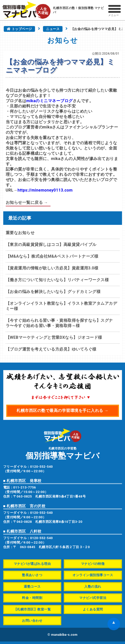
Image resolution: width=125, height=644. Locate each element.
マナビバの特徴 (93, 564)
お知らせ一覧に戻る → (27, 202)
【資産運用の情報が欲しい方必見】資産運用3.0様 (52, 268)
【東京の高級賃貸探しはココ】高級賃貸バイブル (51, 245)
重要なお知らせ (20, 233)
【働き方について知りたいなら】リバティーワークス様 (57, 280)
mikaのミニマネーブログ (49, 101)
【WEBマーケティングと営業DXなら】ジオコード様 (54, 337)
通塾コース (32, 587)
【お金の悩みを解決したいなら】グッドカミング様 (53, 292)
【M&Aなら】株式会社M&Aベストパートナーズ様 (52, 256)
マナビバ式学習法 (93, 598)
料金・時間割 (32, 598)
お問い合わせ (32, 621)
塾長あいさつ (32, 575)
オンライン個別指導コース (93, 575)
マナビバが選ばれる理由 (32, 564)
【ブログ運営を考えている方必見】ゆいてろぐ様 (51, 349)
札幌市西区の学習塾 (63, 453)
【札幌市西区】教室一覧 (32, 609)
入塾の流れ (93, 587)
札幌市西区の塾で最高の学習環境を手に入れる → (62, 411)
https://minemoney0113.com (45, 190)
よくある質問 (93, 609)
